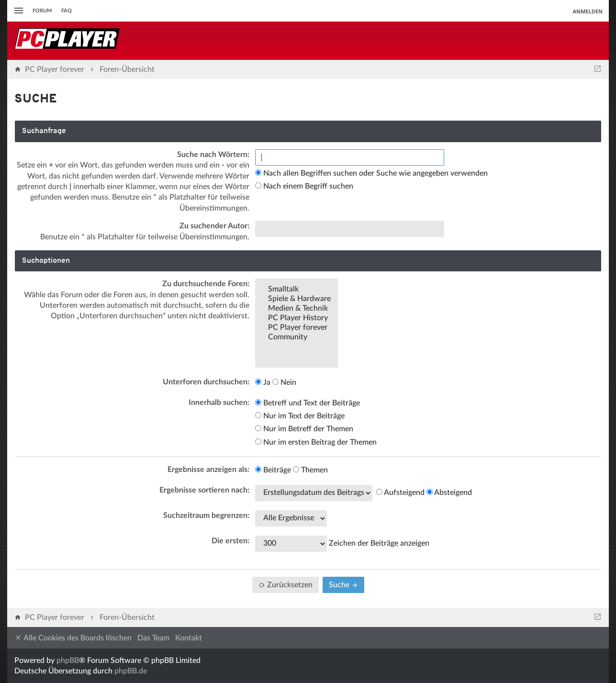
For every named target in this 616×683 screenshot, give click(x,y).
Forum (42, 11)
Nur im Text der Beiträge (300, 416)
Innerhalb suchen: (219, 403)
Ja (263, 382)
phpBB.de (131, 671)
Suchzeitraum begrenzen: (206, 515)
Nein (284, 382)
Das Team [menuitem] (153, 638)
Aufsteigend (400, 493)
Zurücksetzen (286, 585)
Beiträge (273, 470)
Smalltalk (297, 290)
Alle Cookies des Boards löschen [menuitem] (73, 638)
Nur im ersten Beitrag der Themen (316, 442)
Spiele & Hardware (297, 299)
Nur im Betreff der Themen (304, 429)
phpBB (68, 661)
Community (297, 337)
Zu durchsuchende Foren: (206, 284)
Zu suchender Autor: (214, 226)
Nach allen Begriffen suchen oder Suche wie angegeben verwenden (371, 173)
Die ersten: (230, 541)
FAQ (67, 11)
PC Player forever (297, 328)
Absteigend (449, 493)
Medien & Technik (297, 309)
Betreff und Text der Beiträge (308, 403)
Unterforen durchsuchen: (206, 382)
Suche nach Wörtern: (213, 155)
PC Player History (297, 318)
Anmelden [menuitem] (588, 11)
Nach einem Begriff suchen (304, 186)
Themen (310, 470)
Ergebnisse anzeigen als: (208, 470)
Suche (343, 585)
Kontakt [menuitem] (189, 638)
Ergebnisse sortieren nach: (204, 490)
